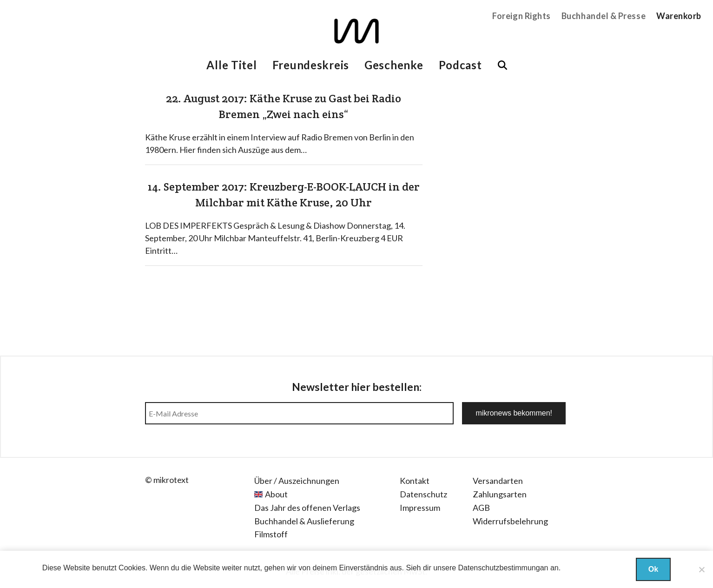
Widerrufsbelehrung (510, 521)
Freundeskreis (311, 65)
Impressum (420, 508)
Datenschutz (423, 494)
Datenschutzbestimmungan (503, 568)
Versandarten (498, 481)
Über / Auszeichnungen (297, 481)
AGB (481, 508)
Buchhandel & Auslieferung (304, 521)
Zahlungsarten (500, 494)
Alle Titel (231, 65)
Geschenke (394, 65)
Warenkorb (679, 16)
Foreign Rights (522, 16)
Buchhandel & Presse (604, 16)
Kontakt (415, 481)
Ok (653, 569)
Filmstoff (271, 534)
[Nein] (701, 569)
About (276, 494)
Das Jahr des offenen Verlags (307, 508)
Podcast (460, 65)
